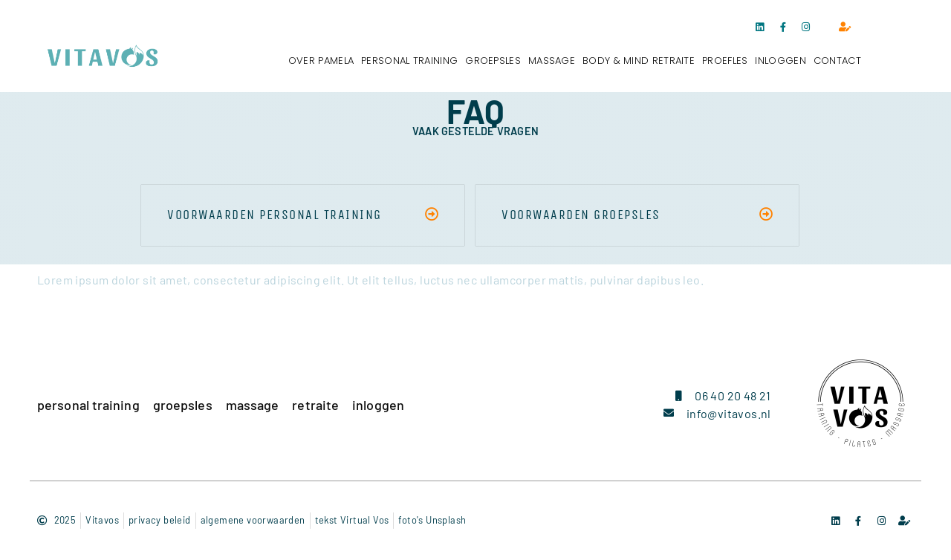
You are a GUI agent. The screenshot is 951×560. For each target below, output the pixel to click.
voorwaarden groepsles (581, 215)
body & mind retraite (639, 61)
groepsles (493, 61)
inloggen (780, 61)
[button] (303, 215)
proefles (725, 61)
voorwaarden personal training (275, 215)
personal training (409, 61)
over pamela (321, 61)
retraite (315, 405)
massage (552, 61)
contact (837, 61)
